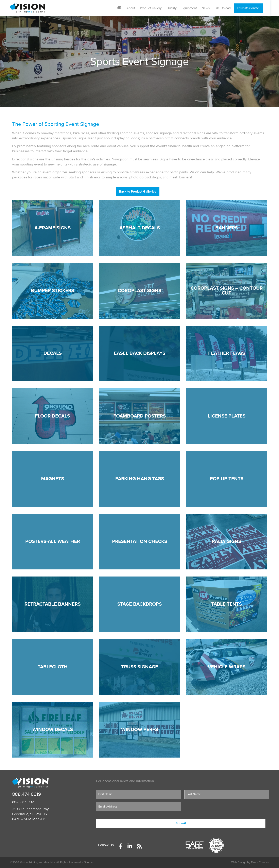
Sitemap (89, 862)
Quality (176, 8)
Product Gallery (155, 8)
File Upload (227, 8)
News (210, 8)
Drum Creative (260, 862)
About (135, 8)
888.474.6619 (27, 794)
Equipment (193, 8)
